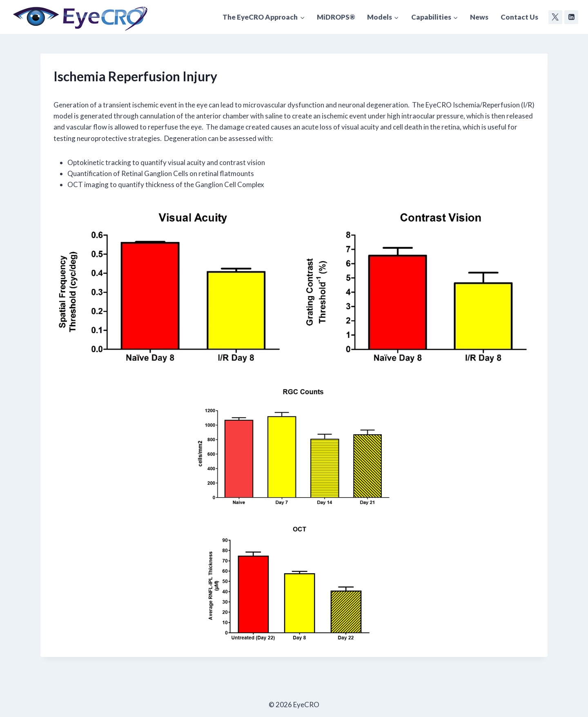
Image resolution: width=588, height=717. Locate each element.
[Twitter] (555, 17)
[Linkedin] (571, 17)
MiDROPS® (336, 17)
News (479, 17)
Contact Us (519, 17)
